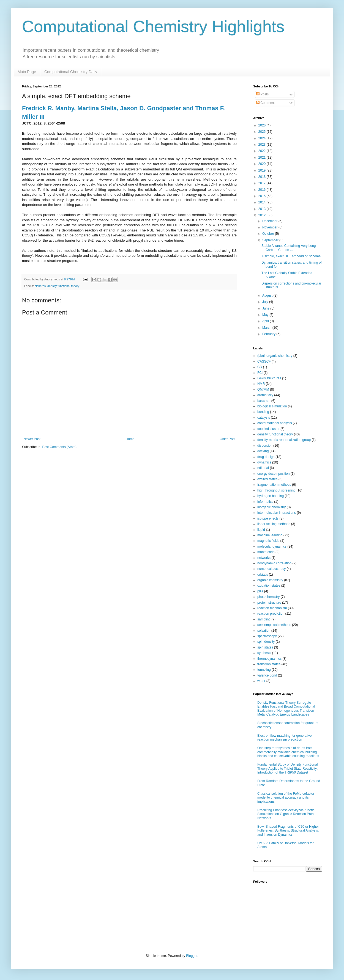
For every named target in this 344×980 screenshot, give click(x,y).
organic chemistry (270, 580)
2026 (263, 125)
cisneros (40, 286)
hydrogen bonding (271, 496)
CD (260, 367)
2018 (263, 177)
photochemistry (268, 597)
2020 (263, 164)
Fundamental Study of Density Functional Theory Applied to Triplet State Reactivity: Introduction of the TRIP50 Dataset (287, 768)
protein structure (269, 603)
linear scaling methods (274, 524)
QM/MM (263, 390)
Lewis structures (269, 378)
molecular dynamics (272, 546)
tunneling (264, 670)
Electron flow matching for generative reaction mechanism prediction (284, 738)
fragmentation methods (274, 485)
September (271, 240)
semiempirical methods (274, 625)
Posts (262, 94)
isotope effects (268, 518)
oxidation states (269, 586)
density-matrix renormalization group (284, 440)
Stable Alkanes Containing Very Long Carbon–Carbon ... (289, 248)
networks (264, 558)
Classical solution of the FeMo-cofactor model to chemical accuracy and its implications (286, 798)
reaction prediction (271, 614)
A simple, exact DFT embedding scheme (291, 256)
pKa (260, 591)
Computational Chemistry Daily (71, 72)
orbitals (263, 575)
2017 (263, 183)
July (266, 302)
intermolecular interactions (277, 513)
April (266, 321)
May (266, 315)
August (268, 296)
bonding (263, 412)
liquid (261, 530)
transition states (269, 664)
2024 (263, 138)
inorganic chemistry (271, 507)
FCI (260, 373)
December (270, 221)
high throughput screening (276, 490)
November (270, 227)
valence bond (267, 675)
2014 (263, 202)
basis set (264, 401)
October (269, 234)
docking (263, 451)
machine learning (270, 535)
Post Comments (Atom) (59, 447)
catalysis (264, 418)
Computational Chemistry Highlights (153, 27)
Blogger (192, 956)
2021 (263, 158)
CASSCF (264, 361)
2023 (263, 145)
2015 (263, 196)
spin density (266, 642)
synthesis (264, 653)
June (266, 308)
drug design (266, 457)
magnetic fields (268, 541)
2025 (263, 132)
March (267, 328)
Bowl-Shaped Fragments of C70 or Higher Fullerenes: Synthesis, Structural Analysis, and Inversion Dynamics (288, 831)
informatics (265, 502)
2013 (263, 209)
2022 (263, 151)
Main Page (27, 72)
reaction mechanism (272, 608)
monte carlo (266, 552)
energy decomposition (273, 474)
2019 (263, 170)
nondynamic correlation (274, 563)
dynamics (264, 462)
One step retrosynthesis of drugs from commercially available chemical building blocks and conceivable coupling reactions (288, 752)
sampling (264, 619)
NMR (261, 384)
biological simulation (272, 406)
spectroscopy (267, 636)
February (269, 334)
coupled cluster (268, 429)
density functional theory (63, 286)
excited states (267, 479)
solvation (264, 631)
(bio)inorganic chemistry (275, 356)
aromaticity (265, 395)
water (261, 681)
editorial (263, 468)
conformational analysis (275, 423)
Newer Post (32, 439)
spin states (265, 647)
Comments (266, 103)
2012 (263, 215)
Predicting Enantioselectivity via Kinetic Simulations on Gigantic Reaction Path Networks (286, 814)
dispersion (265, 446)
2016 (263, 190)
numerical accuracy (271, 569)
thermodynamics (269, 659)
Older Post (227, 439)
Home (130, 439)
